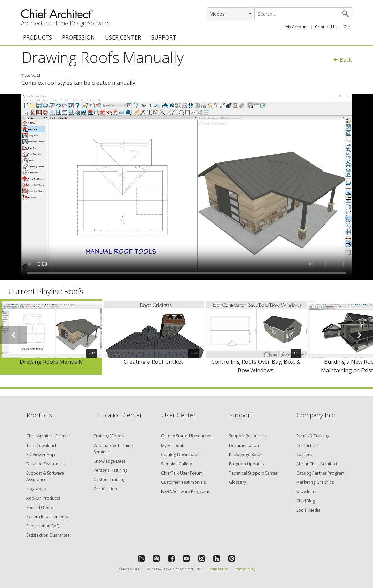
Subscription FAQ (43, 526)
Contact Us (326, 27)
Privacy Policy (245, 569)
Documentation (244, 445)
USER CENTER (123, 37)
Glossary (237, 482)
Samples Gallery (177, 464)
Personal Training (111, 470)
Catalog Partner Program (321, 473)
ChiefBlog (306, 501)
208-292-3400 (129, 569)
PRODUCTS (37, 37)
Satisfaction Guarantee (48, 535)
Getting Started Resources (186, 436)
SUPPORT (164, 37)
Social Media (308, 510)
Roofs (74, 291)
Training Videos (109, 436)
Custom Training (110, 479)
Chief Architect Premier (48, 436)
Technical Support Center (253, 473)
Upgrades (36, 489)
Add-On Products (43, 498)
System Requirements (47, 517)
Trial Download (41, 445)
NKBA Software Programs (186, 491)
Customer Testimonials (183, 482)
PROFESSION (79, 37)
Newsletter (307, 491)
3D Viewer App (41, 455)
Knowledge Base (110, 461)
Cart (348, 27)
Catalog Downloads (180, 455)
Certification (105, 489)
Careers (304, 455)
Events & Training (313, 436)
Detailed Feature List (46, 464)
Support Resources (247, 436)
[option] (51, 337)
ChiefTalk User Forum (182, 473)
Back (342, 60)
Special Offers (40, 507)
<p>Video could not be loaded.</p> (187, 187)
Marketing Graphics (315, 482)
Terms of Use (218, 569)
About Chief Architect (317, 464)
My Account (297, 27)
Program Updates (246, 464)
